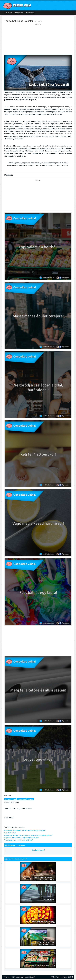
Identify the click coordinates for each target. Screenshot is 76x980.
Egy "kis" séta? (10, 833)
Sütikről (70, 977)
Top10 (58, 977)
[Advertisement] (38, 39)
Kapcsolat (30, 13)
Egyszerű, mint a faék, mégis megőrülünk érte (21, 838)
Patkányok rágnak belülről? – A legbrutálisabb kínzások (25, 830)
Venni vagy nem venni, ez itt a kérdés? (19, 840)
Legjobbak (19, 13)
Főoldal (9, 13)
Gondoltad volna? (38, 850)
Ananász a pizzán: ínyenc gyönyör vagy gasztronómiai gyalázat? (28, 835)
